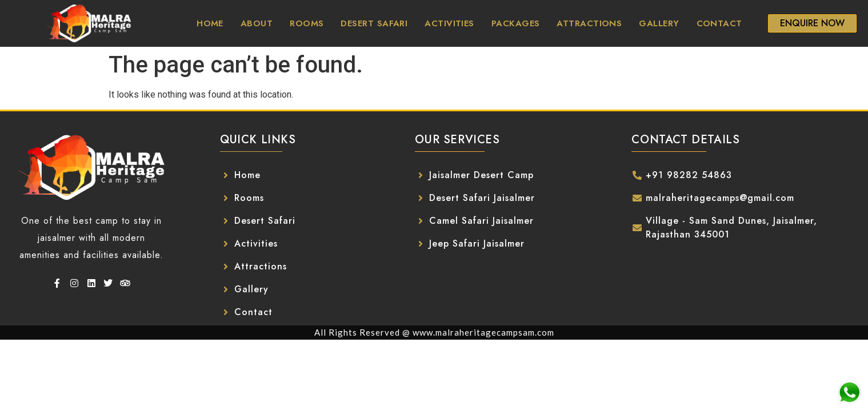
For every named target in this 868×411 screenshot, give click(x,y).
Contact (719, 23)
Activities (449, 23)
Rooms (307, 23)
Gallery (659, 23)
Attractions (589, 23)
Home (210, 23)
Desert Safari (374, 23)
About (257, 23)
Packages (516, 23)
